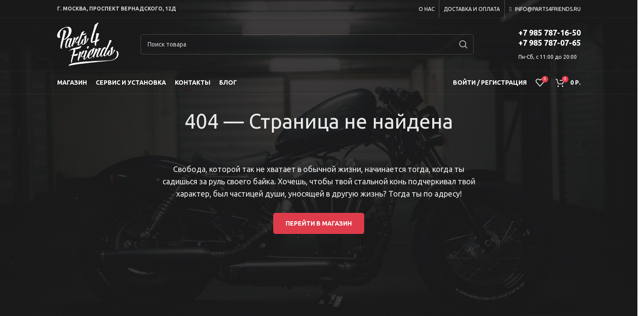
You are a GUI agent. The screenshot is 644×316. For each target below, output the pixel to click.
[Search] (307, 44)
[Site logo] (88, 44)
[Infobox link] (538, 44)
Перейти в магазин (319, 223)
